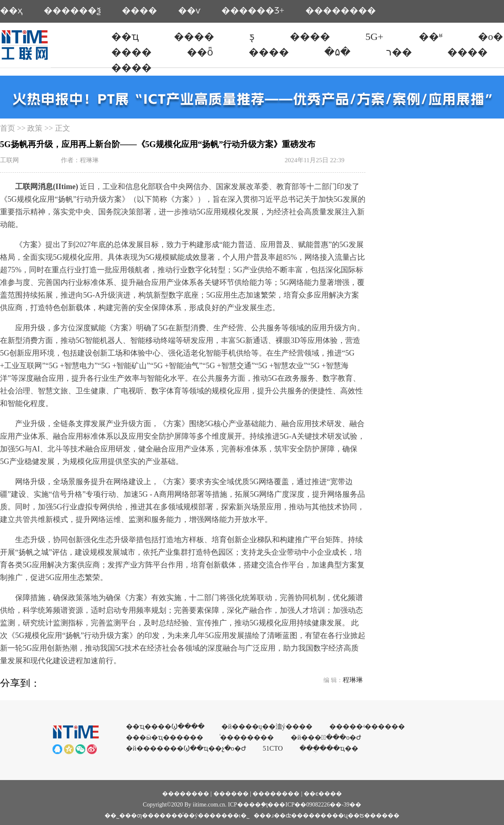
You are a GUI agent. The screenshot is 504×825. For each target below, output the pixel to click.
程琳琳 (353, 680)
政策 (35, 128)
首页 (8, 128)
